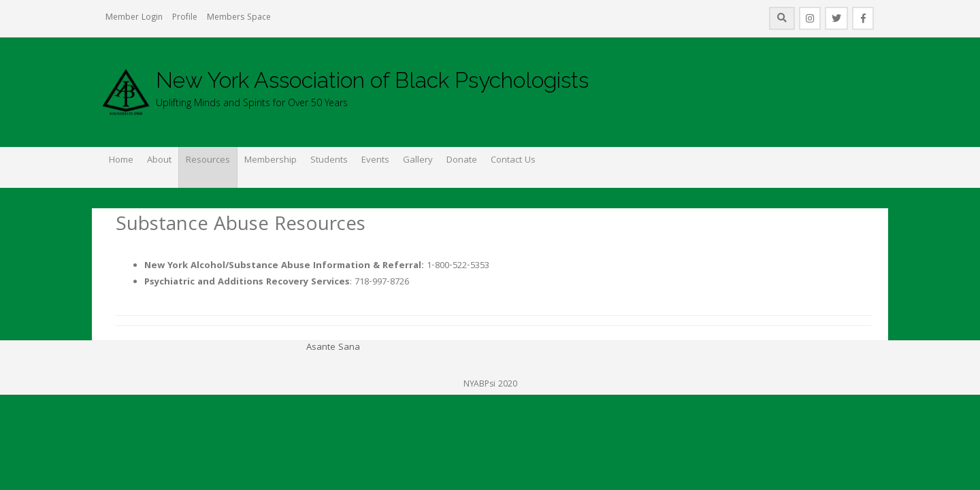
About (159, 161)
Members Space (239, 18)
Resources (208, 161)
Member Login (134, 18)
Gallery (418, 161)
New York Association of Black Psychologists (372, 80)
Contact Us (513, 161)
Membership (271, 161)
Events (375, 161)
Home (121, 161)
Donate (462, 161)
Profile (185, 18)
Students (329, 161)
